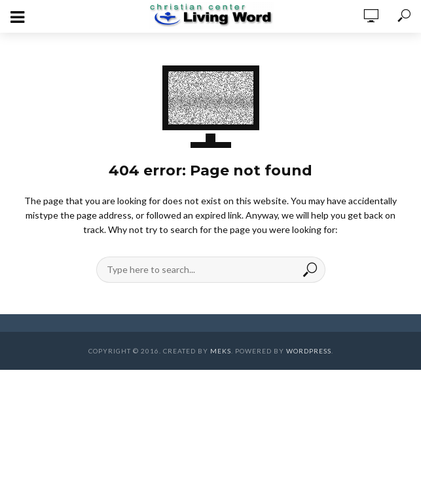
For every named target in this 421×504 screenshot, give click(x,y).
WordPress (309, 351)
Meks (221, 351)
